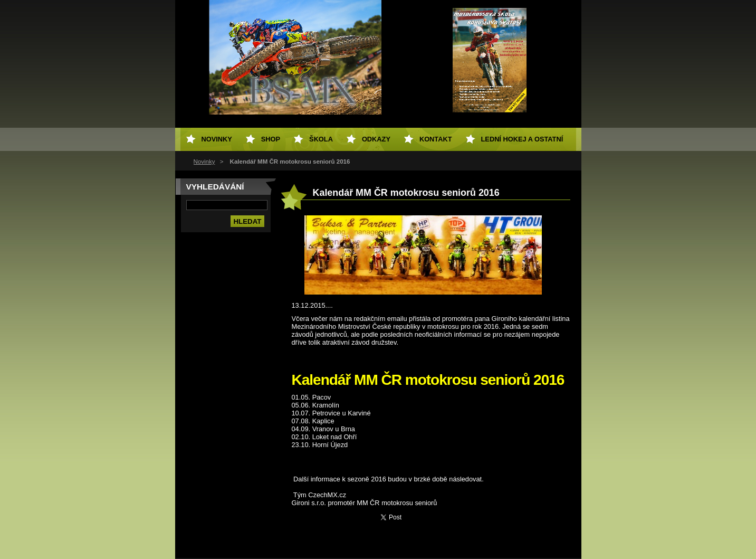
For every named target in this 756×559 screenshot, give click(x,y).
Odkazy (376, 139)
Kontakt (436, 139)
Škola (321, 139)
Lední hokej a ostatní (522, 139)
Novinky (204, 162)
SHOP (271, 139)
